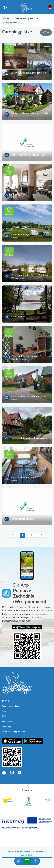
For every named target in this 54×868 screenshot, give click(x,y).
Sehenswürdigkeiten (25, 18)
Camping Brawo (19, 194)
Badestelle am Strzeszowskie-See (28, 155)
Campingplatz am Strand (24, 477)
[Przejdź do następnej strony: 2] (37, 535)
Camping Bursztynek (22, 235)
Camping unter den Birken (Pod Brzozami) (32, 275)
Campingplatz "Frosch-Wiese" (26, 356)
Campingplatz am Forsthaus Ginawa (29, 438)
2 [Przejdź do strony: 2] (27, 535)
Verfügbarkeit (8, 721)
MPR (4, 716)
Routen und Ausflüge (11, 706)
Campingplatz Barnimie (23, 519)
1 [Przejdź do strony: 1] (23, 535)
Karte (4, 711)
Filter (46, 32)
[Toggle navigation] (27, 861)
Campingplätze (10, 22)
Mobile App (7, 726)
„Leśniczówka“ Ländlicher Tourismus (29, 73)
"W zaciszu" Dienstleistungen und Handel (32, 113)
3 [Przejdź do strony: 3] (32, 535)
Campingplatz (18, 317)
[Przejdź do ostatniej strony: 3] (42, 535)
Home (6, 18)
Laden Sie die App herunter (14, 731)
